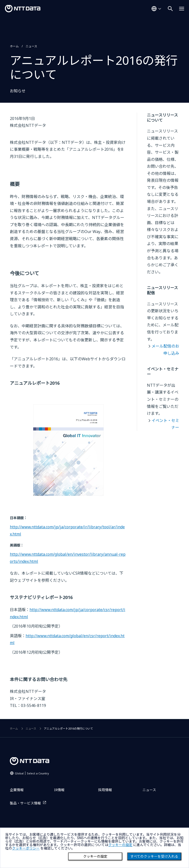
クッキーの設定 (95, 856)
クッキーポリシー (26, 848)
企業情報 (17, 790)
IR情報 (59, 790)
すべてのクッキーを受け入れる (154, 856)
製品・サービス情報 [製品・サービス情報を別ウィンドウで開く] (25, 803)
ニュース (31, 46)
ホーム (14, 46)
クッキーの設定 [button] (120, 845)
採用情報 (105, 790)
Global (32, 773)
